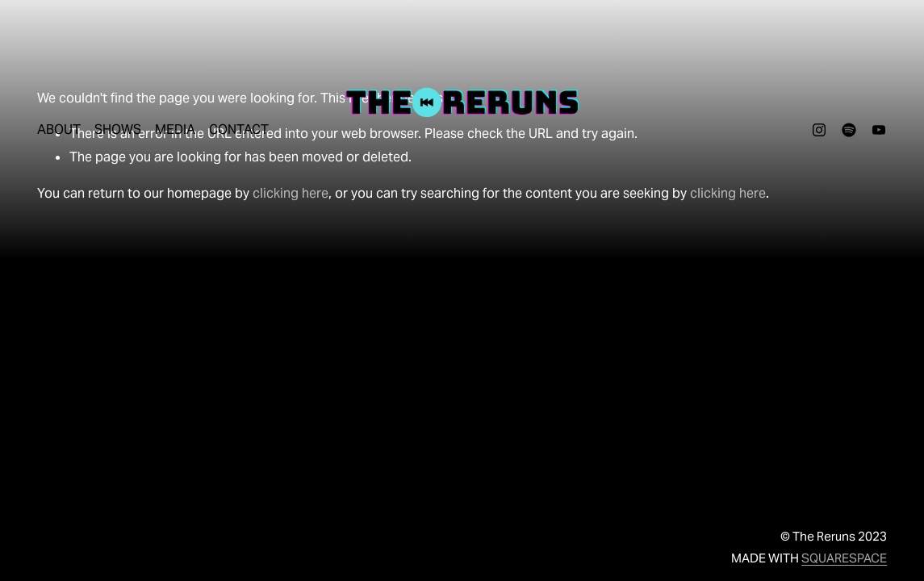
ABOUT (59, 130)
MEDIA (175, 130)
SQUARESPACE (844, 558)
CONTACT (239, 130)
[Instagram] (819, 130)
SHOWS (118, 130)
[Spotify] (849, 130)
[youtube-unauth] (879, 130)
